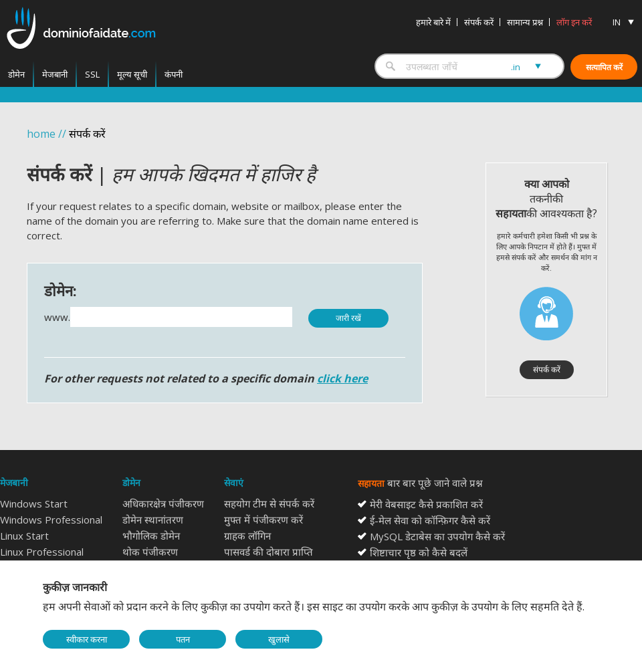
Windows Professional (51, 520)
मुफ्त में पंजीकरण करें (263, 520)
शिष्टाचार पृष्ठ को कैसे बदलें (419, 552)
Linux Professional (42, 552)
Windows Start (34, 503)
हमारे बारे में (433, 22)
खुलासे (279, 639)
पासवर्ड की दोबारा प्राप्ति (269, 552)
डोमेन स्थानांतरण (153, 520)
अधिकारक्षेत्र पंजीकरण (163, 503)
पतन (183, 639)
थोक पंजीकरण (150, 552)
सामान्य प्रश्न (525, 22)
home (41, 134)
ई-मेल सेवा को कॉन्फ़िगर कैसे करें (430, 520)
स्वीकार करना (87, 639)
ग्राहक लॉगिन (247, 536)
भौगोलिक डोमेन (151, 536)
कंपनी (174, 74)
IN (617, 22)
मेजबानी (55, 74)
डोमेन (16, 74)
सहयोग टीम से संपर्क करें (269, 503)
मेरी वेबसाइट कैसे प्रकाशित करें (426, 504)
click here (342, 378)
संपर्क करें (479, 22)
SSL (92, 74)
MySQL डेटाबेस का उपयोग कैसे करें (437, 536)
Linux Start (24, 536)
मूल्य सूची (132, 74)
